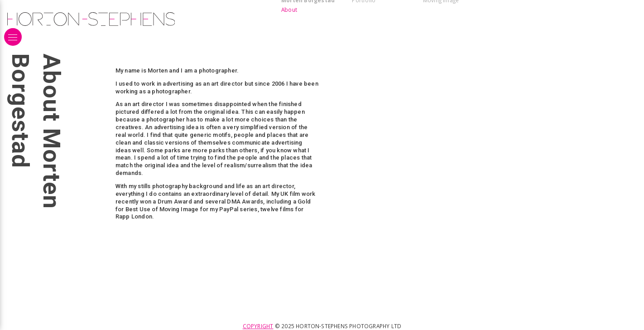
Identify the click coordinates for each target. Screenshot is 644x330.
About (289, 10)
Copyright (258, 326)
